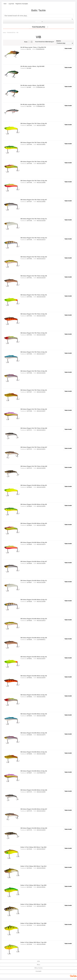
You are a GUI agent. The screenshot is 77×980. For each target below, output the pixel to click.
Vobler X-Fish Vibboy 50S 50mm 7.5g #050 (33, 885)
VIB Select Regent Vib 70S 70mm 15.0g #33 (34, 333)
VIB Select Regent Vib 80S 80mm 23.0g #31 (34, 657)
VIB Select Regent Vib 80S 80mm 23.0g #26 (34, 638)
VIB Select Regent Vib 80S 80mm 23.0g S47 (34, 809)
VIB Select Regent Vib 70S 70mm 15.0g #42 (34, 409)
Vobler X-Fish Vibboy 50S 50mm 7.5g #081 (33, 904)
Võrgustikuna (32, 42)
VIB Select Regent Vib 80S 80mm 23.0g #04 (34, 542)
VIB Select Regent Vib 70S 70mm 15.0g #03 (34, 162)
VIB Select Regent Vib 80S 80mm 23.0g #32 (34, 676)
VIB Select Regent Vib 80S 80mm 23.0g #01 (34, 485)
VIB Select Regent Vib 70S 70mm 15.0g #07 (34, 200)
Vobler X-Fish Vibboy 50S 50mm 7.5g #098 (33, 923)
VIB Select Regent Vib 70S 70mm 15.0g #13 (34, 238)
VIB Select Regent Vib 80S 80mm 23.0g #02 (34, 504)
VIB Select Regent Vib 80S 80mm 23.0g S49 (34, 828)
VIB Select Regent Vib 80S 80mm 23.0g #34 (34, 714)
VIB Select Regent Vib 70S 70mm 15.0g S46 (34, 428)
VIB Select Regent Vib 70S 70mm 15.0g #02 (34, 143)
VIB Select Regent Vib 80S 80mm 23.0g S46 (34, 790)
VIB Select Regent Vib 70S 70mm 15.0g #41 (34, 390)
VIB (17, 33)
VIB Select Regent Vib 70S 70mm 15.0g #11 (34, 219)
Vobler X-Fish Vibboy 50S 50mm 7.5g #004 (33, 847)
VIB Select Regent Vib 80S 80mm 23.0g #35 (34, 733)
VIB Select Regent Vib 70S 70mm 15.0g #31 (34, 295)
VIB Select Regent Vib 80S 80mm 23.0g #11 (34, 581)
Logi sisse (11, 4)
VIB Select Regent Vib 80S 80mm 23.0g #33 (34, 695)
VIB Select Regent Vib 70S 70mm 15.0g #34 (34, 352)
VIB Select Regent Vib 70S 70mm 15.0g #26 (34, 276)
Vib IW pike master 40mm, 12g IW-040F (32, 85)
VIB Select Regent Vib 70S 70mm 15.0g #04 (34, 181)
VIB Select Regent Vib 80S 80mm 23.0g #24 (34, 619)
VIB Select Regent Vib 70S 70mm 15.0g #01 (34, 123)
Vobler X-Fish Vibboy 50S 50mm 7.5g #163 (33, 942)
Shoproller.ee (73, 976)
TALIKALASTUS (11, 33)
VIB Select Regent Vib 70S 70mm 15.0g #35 (34, 371)
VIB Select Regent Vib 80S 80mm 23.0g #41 (34, 752)
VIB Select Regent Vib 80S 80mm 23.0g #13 (34, 600)
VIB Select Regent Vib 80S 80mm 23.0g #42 (34, 771)
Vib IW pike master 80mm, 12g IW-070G (32, 104)
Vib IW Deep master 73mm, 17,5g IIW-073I (33, 47)
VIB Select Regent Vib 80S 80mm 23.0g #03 (34, 523)
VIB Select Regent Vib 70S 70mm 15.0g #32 (34, 314)
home (4, 33)
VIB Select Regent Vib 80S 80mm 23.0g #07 (34, 561)
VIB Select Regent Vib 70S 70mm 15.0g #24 (34, 257)
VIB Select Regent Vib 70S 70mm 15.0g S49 (34, 466)
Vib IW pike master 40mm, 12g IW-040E (32, 66)
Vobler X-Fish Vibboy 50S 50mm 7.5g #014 (33, 866)
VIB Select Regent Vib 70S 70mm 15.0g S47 (34, 447)
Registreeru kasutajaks (22, 4)
